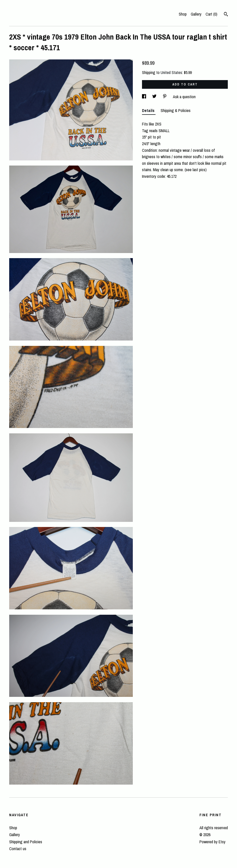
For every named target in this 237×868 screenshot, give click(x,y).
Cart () (211, 14)
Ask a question (184, 97)
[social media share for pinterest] (165, 97)
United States (171, 72)
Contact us (18, 849)
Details (149, 110)
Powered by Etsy (212, 842)
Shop (183, 14)
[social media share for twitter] (155, 97)
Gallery (196, 14)
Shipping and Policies (26, 842)
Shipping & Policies (176, 110)
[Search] (226, 15)
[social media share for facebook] (145, 97)
